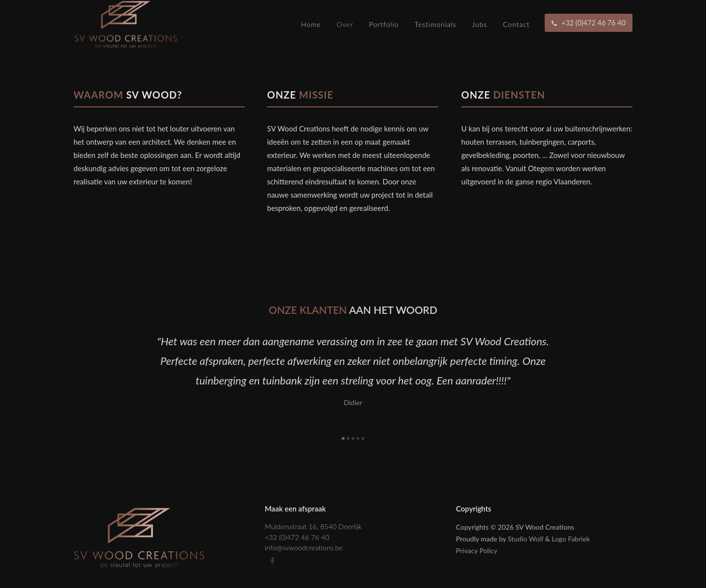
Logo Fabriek (571, 539)
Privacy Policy (477, 550)
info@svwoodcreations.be (304, 548)
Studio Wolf (526, 539)
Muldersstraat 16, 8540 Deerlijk (313, 526)
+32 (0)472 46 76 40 (297, 537)
